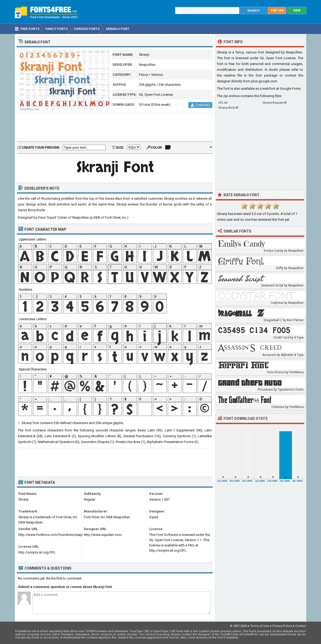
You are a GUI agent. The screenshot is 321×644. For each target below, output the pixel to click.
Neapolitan (147, 65)
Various (157, 75)
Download (200, 105)
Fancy (143, 75)
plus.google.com (264, 81)
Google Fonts (290, 89)
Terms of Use (260, 626)
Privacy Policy (282, 626)
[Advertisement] (115, 128)
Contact (301, 626)
